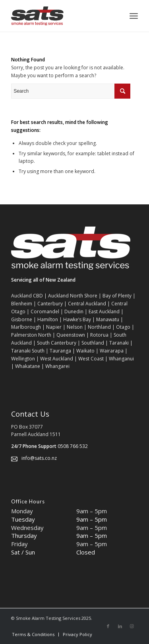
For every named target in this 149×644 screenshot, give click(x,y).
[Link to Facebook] (108, 626)
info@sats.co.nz (39, 458)
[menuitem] (33, 634)
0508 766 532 (73, 446)
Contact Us (30, 414)
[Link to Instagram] (132, 626)
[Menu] (134, 16)
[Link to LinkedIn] (120, 626)
